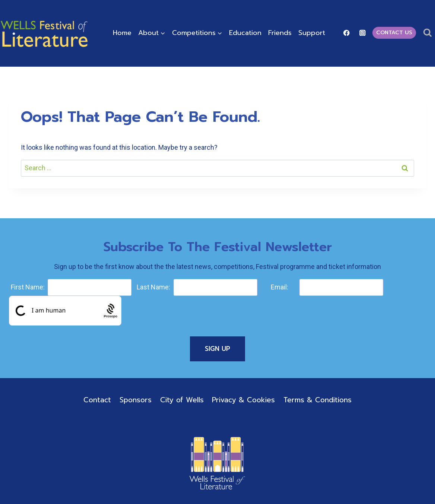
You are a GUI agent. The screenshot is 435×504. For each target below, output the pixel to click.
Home (122, 33)
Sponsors (136, 400)
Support (312, 33)
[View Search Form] (427, 33)
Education (245, 33)
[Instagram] (363, 33)
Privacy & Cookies (243, 400)
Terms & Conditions (317, 400)
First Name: (28, 287)
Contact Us (394, 32)
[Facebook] (347, 33)
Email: (280, 287)
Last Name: (153, 287)
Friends (280, 33)
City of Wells (182, 400)
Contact (97, 400)
